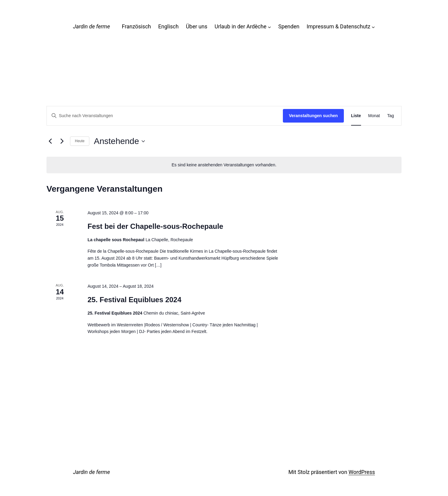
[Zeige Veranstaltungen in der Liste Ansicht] (356, 116)
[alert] (224, 165)
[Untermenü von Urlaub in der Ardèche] (269, 27)
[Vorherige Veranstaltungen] (50, 141)
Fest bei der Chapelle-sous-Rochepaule (155, 226)
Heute (80, 141)
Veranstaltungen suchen (313, 116)
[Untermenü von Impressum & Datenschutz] (373, 27)
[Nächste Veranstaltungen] (62, 141)
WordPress (362, 472)
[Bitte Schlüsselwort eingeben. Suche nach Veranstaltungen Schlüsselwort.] (165, 116)
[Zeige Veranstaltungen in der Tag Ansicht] (390, 116)
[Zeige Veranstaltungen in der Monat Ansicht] (374, 116)
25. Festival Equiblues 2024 (134, 300)
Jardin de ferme (91, 26)
